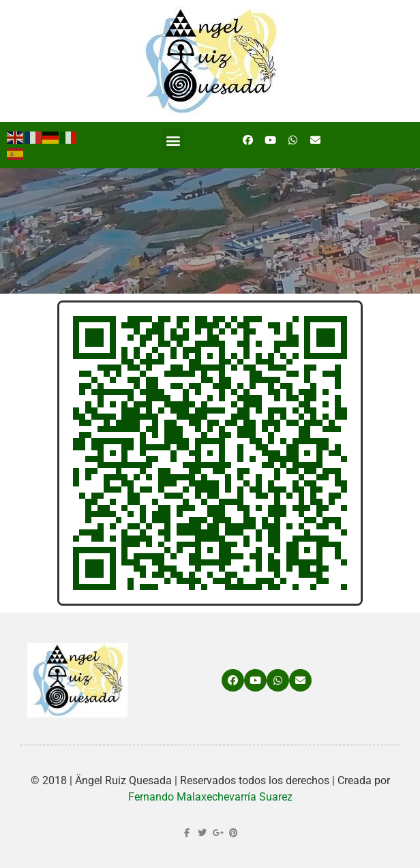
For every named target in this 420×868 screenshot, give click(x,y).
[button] (174, 140)
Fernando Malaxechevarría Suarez (210, 797)
